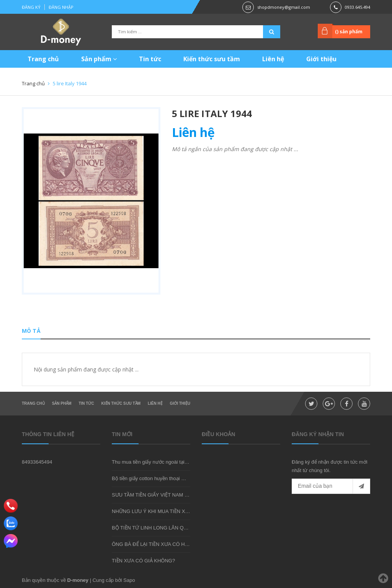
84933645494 (37, 462)
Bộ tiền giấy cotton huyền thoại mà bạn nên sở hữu (168, 478)
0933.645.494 (358, 7)
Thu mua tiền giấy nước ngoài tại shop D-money (165, 462)
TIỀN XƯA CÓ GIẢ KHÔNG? (143, 561)
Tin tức (150, 59)
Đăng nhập (61, 7)
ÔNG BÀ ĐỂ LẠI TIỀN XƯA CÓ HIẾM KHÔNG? (164, 544)
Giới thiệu (321, 59)
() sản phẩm (349, 32)
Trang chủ (43, 59)
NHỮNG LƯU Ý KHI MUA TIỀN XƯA (152, 511)
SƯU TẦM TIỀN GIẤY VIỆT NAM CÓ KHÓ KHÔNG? (169, 495)
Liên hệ (273, 59)
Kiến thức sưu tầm (212, 59)
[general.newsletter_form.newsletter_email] (331, 486)
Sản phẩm (99, 59)
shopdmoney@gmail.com (284, 7)
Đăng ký (31, 7)
